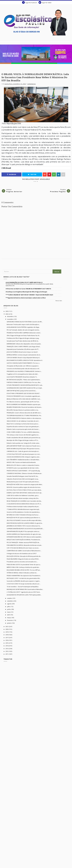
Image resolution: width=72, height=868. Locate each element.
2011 (7, 654)
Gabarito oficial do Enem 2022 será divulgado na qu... (23, 479)
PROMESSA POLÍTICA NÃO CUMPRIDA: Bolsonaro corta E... (24, 333)
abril (9, 615)
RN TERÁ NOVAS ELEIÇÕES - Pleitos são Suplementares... (24, 380)
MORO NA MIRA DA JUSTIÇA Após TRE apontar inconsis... (23, 449)
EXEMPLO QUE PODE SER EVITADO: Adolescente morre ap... (25, 493)
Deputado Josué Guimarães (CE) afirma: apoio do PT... (23, 349)
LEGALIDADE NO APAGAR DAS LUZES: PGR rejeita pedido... (24, 595)
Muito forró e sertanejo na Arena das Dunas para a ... (23, 424)
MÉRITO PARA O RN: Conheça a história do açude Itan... (23, 567)
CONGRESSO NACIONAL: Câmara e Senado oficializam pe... (25, 473)
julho (9, 607)
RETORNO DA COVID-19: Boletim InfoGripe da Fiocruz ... (23, 515)
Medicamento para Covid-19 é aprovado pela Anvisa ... (23, 482)
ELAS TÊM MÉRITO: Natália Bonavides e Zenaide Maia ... (23, 460)
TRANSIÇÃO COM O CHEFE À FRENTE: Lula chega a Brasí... (24, 347)
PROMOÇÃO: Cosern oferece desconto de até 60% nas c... (24, 413)
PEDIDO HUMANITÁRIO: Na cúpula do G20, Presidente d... (24, 576)
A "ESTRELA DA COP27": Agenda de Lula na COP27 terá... (24, 592)
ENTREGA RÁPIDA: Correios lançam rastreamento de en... (24, 355)
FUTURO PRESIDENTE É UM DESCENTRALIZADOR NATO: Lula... (25, 385)
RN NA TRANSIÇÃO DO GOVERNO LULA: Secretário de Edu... (24, 501)
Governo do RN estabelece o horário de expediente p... (24, 512)
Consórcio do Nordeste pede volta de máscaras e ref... (23, 369)
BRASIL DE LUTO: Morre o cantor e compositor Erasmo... (23, 465)
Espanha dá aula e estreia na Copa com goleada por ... (23, 427)
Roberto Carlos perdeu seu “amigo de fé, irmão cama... (23, 443)
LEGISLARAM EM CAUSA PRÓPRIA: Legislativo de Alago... (23, 327)
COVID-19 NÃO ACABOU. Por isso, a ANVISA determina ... (23, 432)
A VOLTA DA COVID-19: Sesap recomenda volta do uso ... (24, 584)
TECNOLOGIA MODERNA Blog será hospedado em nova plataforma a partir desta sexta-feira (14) (29, 285)
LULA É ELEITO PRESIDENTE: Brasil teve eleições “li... (22, 377)
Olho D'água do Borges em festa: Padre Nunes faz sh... (23, 335)
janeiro (9, 623)
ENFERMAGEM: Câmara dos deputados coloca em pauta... (24, 344)
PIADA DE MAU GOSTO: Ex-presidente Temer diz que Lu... (24, 565)
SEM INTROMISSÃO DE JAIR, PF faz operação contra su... (23, 531)
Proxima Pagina (58, 192)
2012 (7, 651)
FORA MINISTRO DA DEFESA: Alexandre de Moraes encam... (24, 545)
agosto (9, 604)
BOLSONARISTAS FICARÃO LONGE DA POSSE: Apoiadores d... (25, 360)
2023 (7, 311)
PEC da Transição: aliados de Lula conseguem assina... (23, 330)
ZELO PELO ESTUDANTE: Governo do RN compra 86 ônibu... (24, 520)
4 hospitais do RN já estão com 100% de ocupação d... (23, 366)
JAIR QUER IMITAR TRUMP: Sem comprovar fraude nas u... (24, 446)
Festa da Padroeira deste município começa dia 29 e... (23, 498)
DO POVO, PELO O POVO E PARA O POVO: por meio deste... (24, 490)
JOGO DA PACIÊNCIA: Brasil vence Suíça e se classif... (22, 352)
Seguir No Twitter (45, 2)
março (9, 618)
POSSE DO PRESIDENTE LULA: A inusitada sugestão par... (24, 396)
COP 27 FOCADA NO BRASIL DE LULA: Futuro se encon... (23, 548)
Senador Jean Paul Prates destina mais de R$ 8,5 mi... (23, 341)
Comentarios (31, 84)
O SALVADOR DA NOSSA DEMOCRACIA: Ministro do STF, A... (24, 504)
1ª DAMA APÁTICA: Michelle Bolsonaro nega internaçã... (23, 509)
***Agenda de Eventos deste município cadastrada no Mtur (26, 298)
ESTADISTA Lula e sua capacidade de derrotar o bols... (23, 468)
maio (9, 612)
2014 (7, 646)
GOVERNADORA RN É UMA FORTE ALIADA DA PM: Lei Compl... (25, 388)
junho (9, 609)
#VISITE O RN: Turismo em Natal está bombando (21, 462)
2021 (7, 626)
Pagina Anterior (14, 192)
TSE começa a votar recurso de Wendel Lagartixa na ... (23, 435)
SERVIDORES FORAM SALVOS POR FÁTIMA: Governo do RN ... (25, 322)
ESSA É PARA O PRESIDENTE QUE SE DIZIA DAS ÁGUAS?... (24, 393)
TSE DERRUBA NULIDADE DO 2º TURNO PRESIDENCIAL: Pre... (24, 415)
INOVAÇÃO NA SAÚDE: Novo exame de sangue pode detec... (25, 484)
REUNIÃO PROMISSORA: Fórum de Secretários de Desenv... (24, 407)
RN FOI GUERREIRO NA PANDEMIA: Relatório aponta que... (24, 404)
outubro (10, 598)
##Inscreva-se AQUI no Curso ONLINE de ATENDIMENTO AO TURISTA (28, 289)
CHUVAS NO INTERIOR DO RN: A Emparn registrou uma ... (24, 457)
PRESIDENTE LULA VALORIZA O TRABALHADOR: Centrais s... (24, 371)
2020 (7, 629)
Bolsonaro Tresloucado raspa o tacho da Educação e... (23, 324)
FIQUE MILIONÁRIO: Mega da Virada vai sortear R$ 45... (23, 559)
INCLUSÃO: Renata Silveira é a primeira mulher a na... (23, 410)
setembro (10, 601)
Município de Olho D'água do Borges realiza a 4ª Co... (23, 440)
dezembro (10, 316)
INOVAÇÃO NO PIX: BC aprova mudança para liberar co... (24, 518)
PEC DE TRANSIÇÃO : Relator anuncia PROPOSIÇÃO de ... (23, 542)
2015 (7, 643)
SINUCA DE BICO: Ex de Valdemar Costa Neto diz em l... (23, 421)
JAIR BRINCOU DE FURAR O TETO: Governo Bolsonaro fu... (24, 526)
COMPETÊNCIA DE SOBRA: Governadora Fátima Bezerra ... (24, 551)
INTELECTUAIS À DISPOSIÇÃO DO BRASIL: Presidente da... (24, 540)
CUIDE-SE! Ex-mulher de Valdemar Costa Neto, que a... (23, 495)
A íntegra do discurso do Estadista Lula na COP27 (22, 553)
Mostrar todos (59, 301)
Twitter (32, 174)
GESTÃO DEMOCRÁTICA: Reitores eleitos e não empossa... (24, 418)
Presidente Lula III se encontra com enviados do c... (22, 562)
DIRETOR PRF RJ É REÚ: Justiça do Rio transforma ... (22, 391)
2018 (7, 635)
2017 (7, 638)
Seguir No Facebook (29, 2)
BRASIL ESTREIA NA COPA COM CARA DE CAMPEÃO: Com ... (24, 399)
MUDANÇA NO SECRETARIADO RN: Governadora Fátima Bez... (25, 589)
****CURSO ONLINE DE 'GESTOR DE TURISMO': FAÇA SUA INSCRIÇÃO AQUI (29, 295)
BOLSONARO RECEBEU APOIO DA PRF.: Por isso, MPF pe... (24, 570)
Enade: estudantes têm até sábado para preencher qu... (24, 438)
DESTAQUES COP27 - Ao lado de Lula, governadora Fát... (24, 578)
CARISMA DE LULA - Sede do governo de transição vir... (23, 451)
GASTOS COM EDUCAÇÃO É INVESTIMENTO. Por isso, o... (23, 363)
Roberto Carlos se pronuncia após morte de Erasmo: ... (23, 429)
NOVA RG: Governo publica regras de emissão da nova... (24, 487)
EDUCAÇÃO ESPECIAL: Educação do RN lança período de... (24, 556)
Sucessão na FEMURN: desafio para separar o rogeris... (24, 581)
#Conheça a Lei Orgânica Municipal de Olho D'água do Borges (26, 292)
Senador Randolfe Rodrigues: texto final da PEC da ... (23, 476)
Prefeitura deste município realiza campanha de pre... (23, 507)
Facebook (12, 174)
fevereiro (10, 620)
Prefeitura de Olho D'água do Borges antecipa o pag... (23, 338)
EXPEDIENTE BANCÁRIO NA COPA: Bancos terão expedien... (24, 537)
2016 (7, 640)
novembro (10, 319)
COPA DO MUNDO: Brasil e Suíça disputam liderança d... (23, 358)
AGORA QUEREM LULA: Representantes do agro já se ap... (24, 534)
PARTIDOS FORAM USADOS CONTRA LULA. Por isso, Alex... (24, 382)
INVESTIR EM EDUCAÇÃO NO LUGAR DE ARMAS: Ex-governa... (25, 523)
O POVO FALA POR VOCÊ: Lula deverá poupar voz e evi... (24, 454)
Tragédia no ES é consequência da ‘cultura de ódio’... (23, 374)
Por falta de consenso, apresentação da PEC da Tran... (23, 402)
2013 (7, 649)
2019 (7, 632)
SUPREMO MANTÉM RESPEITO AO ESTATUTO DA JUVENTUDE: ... (25, 529)
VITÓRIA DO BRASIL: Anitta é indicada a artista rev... (22, 573)
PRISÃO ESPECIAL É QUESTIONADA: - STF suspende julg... (24, 471)
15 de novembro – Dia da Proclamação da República (23, 587)
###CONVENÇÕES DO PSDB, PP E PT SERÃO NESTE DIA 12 (24, 282)
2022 (7, 314)
